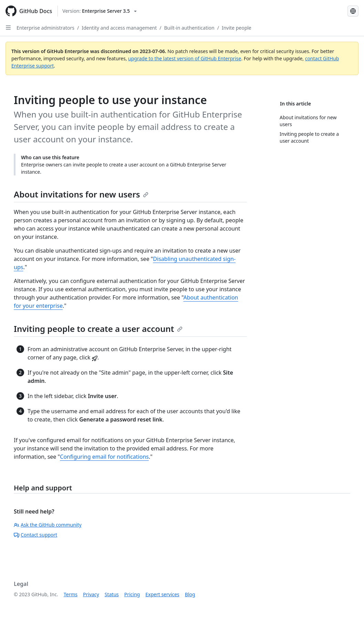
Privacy (91, 594)
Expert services (162, 594)
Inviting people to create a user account (98, 329)
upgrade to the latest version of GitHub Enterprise (185, 58)
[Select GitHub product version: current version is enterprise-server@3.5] (100, 11)
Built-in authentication (189, 28)
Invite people (237, 28)
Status (112, 594)
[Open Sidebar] (8, 28)
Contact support (35, 535)
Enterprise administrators (45, 28)
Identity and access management (119, 28)
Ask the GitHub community (48, 525)
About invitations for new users (81, 194)
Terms (71, 594)
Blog (190, 594)
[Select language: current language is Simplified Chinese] (353, 11)
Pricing (132, 594)
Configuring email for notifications (104, 457)
